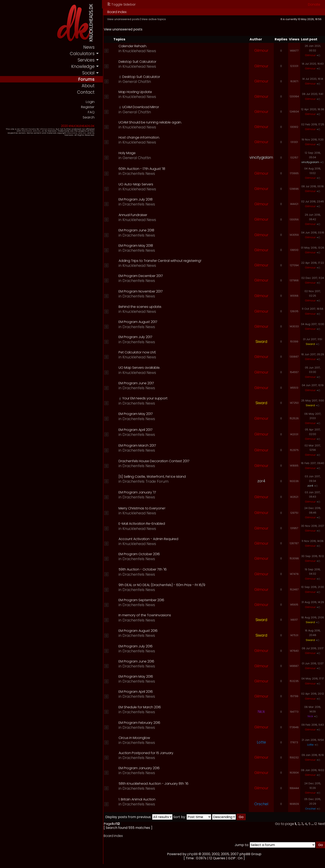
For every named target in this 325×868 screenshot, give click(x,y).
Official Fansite (29, 129)
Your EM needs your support (146, 398)
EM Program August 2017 (139, 322)
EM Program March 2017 (138, 445)
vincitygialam (261, 157)
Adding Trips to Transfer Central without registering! (161, 261)
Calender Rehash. (134, 46)
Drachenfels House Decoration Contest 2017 (155, 461)
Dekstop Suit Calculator (138, 62)
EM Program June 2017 (137, 383)
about (89, 86)
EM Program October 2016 (140, 554)
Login (91, 102)
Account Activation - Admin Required (149, 539)
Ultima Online (48, 129)
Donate (314, 4)
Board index (118, 12)
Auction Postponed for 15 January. (147, 753)
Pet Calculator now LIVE (138, 352)
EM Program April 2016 (136, 692)
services (87, 60)
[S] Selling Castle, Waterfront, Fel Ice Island (153, 477)
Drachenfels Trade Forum (146, 481)
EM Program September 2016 (142, 600)
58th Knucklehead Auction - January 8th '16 (154, 784)
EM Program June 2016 (137, 661)
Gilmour (261, 51)
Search (89, 117)
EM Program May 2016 (137, 676)
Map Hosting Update (136, 92)
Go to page (285, 824)
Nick (261, 712)
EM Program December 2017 (142, 276)
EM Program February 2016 (140, 723)
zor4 (261, 481)
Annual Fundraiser (134, 215)
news (90, 47)
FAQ (92, 112)
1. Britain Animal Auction (138, 799)
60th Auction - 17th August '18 (143, 169)
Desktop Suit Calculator (142, 77)
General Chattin (138, 82)
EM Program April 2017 (136, 430)
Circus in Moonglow (135, 738)
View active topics (154, 19)
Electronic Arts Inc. (21, 131)
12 (316, 824)
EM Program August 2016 (139, 631)
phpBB (193, 854)
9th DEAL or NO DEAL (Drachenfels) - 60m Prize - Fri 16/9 (163, 585)
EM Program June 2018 (137, 230)
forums (87, 79)
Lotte (261, 742)
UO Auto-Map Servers (137, 184)
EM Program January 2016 (140, 768)
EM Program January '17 (138, 492)
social (89, 73)
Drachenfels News (140, 174)
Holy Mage (128, 153)
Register (88, 107)
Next (322, 824)
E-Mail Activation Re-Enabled (143, 524)
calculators (83, 54)
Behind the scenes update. (141, 307)
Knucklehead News (140, 51)
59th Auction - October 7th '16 (143, 569)
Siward (261, 342)
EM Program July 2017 (136, 337)
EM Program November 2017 (141, 291)
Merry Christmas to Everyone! (143, 508)
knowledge (84, 66)
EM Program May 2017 (136, 414)
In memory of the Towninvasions (146, 615)
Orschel (261, 804)
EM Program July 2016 (136, 646)
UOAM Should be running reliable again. (151, 122)
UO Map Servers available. (140, 368)
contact (87, 92)
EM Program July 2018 (136, 199)
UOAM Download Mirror (141, 107)
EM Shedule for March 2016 (141, 707)
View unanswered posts (124, 19)
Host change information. (140, 137)
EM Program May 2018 (137, 246)
